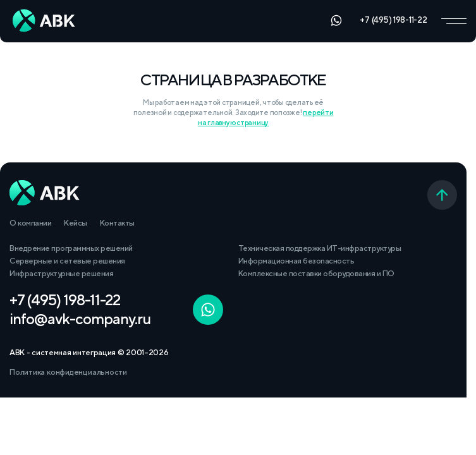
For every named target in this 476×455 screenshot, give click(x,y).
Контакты (117, 223)
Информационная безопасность (296, 261)
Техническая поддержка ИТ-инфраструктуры (320, 248)
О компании (30, 223)
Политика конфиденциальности (68, 372)
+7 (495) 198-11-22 (393, 20)
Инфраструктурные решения (61, 273)
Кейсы (76, 223)
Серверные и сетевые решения (67, 261)
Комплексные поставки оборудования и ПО (316, 273)
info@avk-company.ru (80, 318)
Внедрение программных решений (71, 248)
